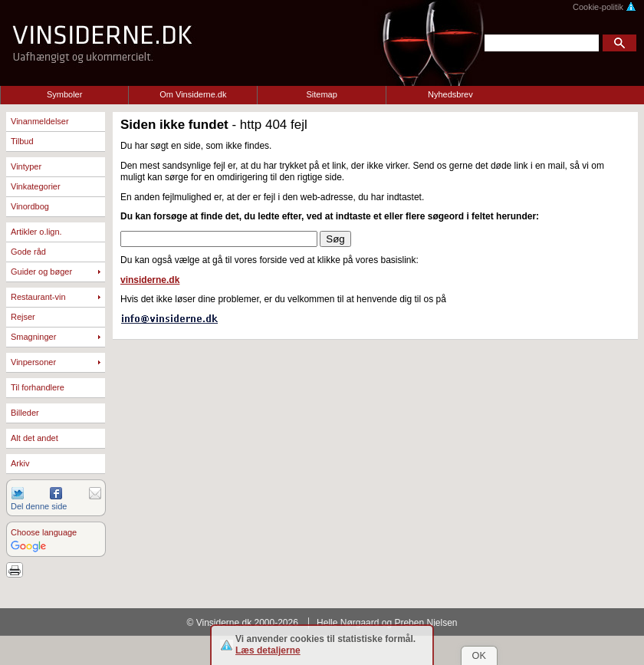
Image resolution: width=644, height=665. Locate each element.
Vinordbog (30, 206)
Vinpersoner (33, 362)
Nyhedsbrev (450, 94)
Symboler (64, 94)
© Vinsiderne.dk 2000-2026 (243, 623)
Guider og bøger (41, 272)
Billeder (25, 413)
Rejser (23, 317)
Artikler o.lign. (36, 232)
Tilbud (22, 141)
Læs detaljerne (268, 650)
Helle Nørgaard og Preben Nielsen (387, 623)
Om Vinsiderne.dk (193, 94)
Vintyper (26, 166)
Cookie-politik (605, 7)
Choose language (44, 532)
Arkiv (20, 463)
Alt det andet (34, 438)
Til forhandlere (38, 387)
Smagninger (33, 337)
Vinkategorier (36, 186)
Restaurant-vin (38, 297)
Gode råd (28, 252)
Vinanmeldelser (40, 121)
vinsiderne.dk (150, 280)
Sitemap (321, 94)
